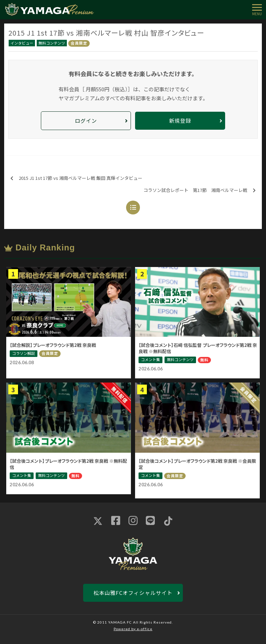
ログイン (86, 121)
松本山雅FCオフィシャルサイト (133, 593)
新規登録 (180, 121)
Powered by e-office (133, 629)
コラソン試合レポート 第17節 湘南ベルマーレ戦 (199, 190)
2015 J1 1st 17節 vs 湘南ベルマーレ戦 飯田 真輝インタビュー (76, 178)
